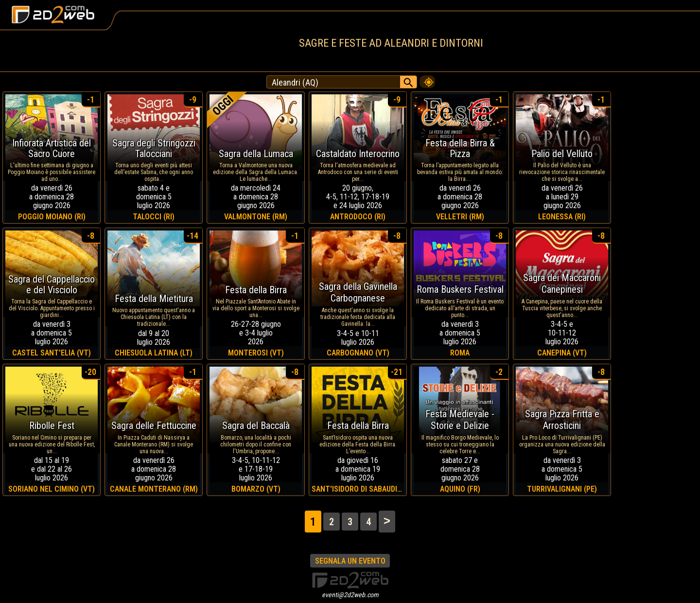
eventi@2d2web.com (350, 595)
